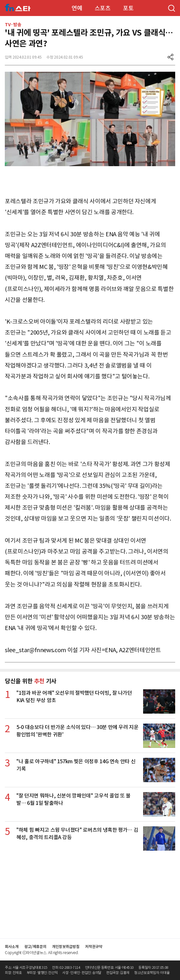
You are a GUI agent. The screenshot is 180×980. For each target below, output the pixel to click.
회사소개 (12, 947)
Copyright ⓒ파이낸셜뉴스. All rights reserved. (42, 953)
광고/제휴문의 (35, 947)
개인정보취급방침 (66, 947)
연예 (77, 8)
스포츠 (103, 8)
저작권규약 (94, 947)
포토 (128, 8)
